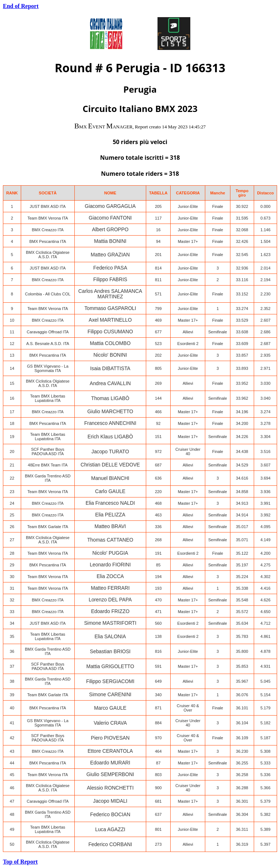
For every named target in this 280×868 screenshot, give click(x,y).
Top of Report (20, 862)
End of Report (21, 6)
